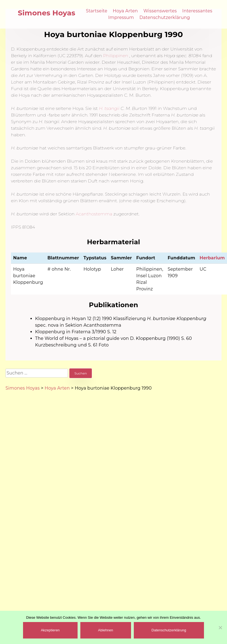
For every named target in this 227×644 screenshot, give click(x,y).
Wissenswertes (160, 11)
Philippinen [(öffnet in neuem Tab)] (116, 56)
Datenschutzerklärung (164, 17)
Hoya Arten (125, 11)
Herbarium (212, 258)
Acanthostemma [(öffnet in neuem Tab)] (94, 214)
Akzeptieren (50, 630)
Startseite (97, 11)
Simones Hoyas (47, 13)
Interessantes (197, 11)
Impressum (121, 17)
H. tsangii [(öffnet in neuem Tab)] (109, 108)
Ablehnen (106, 630)
